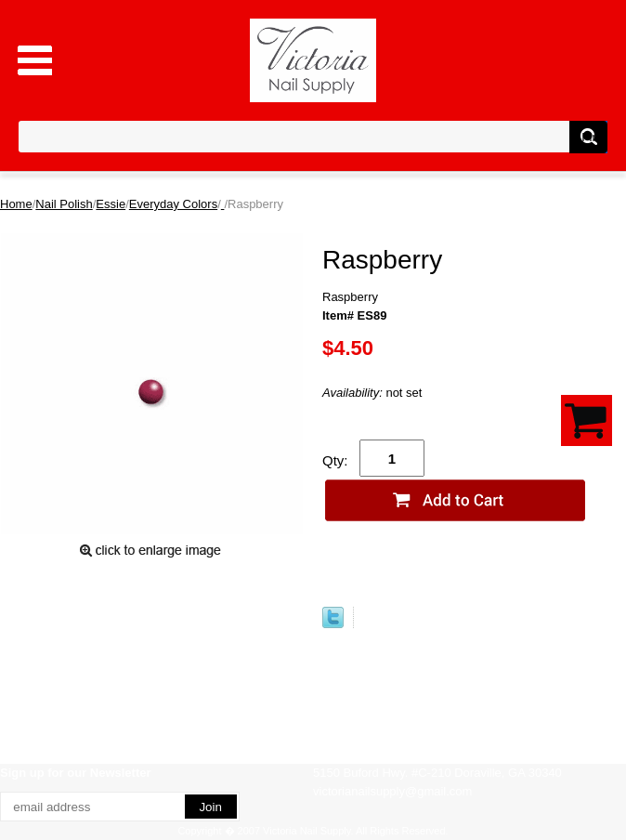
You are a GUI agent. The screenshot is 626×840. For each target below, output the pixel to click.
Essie (111, 204)
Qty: (335, 460)
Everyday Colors (173, 204)
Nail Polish (64, 204)
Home (16, 204)
